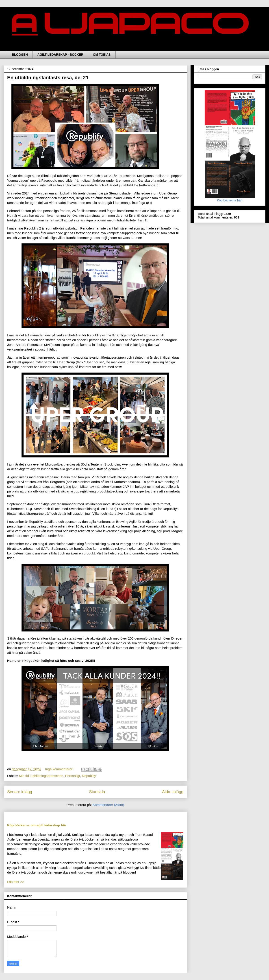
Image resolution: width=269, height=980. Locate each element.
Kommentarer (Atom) (108, 805)
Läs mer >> (16, 882)
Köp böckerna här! (230, 199)
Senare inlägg (20, 792)
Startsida (97, 792)
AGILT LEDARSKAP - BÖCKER (60, 55)
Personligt (73, 776)
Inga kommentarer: (60, 769)
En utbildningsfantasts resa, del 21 (48, 78)
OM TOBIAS (102, 55)
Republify (89, 776)
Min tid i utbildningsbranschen (41, 776)
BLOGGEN (20, 55)
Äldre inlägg (173, 792)
